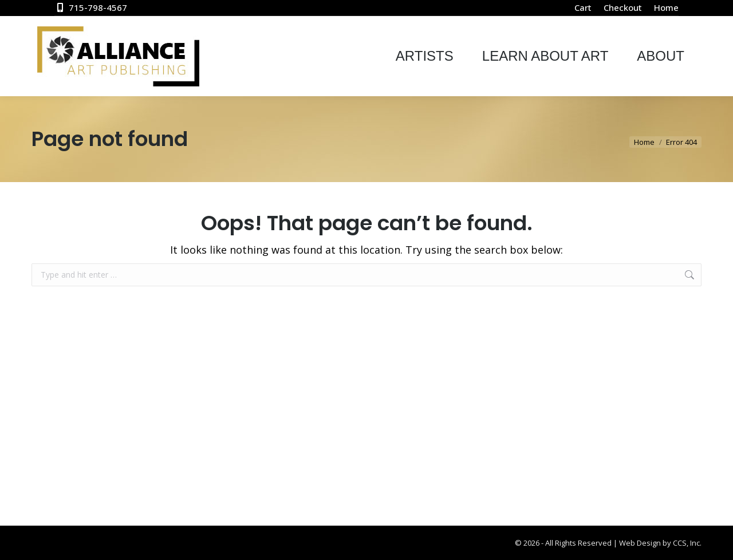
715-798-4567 (91, 8)
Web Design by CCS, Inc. (660, 543)
